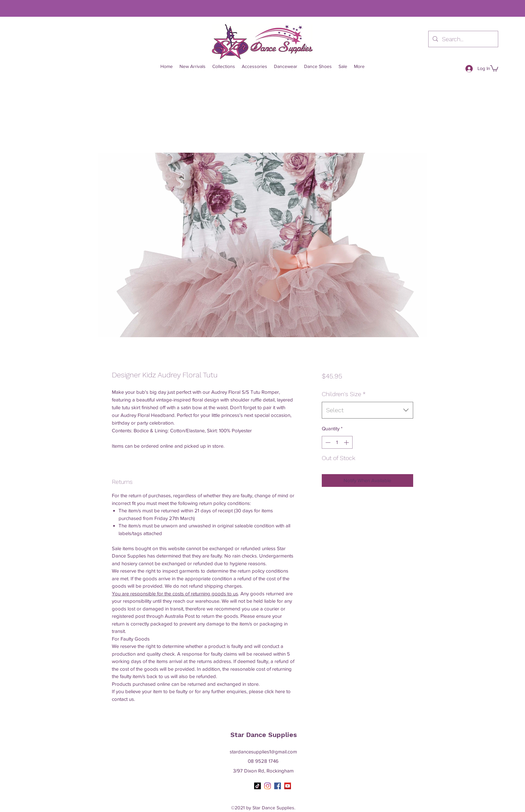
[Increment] (347, 442)
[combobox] (367, 410)
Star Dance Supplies (264, 735)
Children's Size (344, 394)
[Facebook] (278, 786)
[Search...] (463, 39)
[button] (494, 68)
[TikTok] (257, 786)
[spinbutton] (337, 442)
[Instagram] (268, 786)
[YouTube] (288, 786)
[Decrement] (327, 442)
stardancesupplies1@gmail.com (263, 752)
